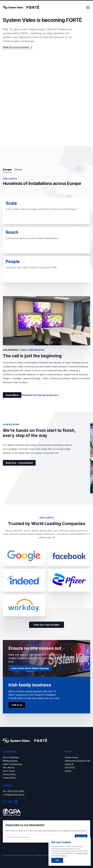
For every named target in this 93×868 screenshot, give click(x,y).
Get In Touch (9, 771)
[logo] (13, 7)
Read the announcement (18, 47)
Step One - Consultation (19, 463)
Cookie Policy (9, 778)
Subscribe (81, 837)
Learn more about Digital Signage (30, 668)
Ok (57, 860)
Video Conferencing (12, 764)
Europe (7, 169)
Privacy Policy (9, 774)
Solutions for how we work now (41, 395)
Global (18, 169)
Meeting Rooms (10, 761)
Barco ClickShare (11, 757)
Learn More (12, 395)
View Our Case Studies (46, 625)
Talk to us (17, 705)
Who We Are (9, 768)
